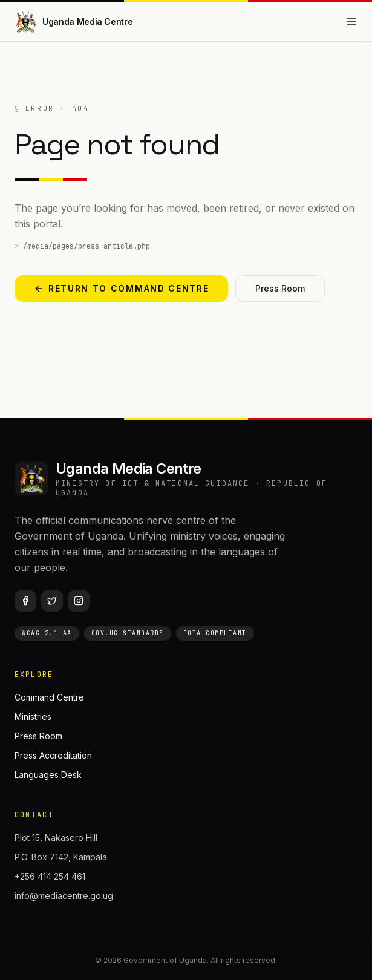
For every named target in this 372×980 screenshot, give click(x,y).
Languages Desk (48, 775)
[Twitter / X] (52, 601)
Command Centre (49, 697)
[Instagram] (79, 601)
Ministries (33, 717)
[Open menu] (351, 22)
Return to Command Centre (121, 288)
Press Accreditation (53, 755)
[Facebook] (25, 601)
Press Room (280, 288)
